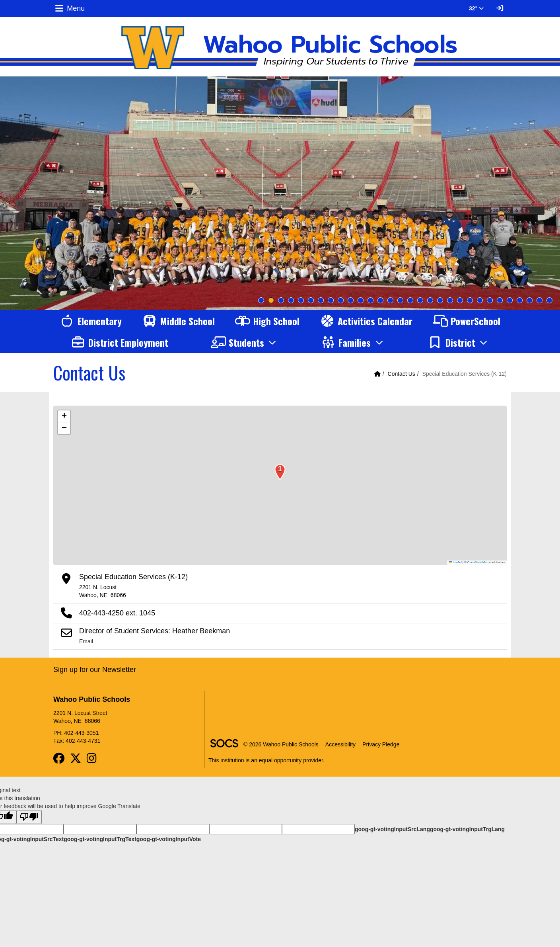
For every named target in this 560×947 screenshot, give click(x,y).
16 (410, 300)
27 (520, 300)
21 (460, 300)
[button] (245, 342)
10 (351, 300)
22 (470, 300)
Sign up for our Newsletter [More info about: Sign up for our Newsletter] (95, 670)
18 (430, 300)
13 (380, 300)
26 (510, 300)
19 (440, 300)
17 (420, 300)
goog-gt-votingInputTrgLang (467, 829)
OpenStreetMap (478, 562)
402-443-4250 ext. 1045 (117, 613)
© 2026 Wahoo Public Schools (281, 744)
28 (530, 300)
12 (370, 300)
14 (390, 300)
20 (450, 300)
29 (540, 300)
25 (500, 300)
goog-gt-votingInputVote (169, 839)
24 (490, 300)
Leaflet (455, 562)
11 (361, 300)
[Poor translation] (29, 817)
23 (480, 300)
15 (400, 300)
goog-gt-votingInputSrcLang (392, 829)
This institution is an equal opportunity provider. (266, 760)
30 (549, 300)
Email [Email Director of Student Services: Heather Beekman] (86, 641)
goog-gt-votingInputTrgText (100, 839)
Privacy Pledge (381, 744)
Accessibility (340, 744)
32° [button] (476, 8)
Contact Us (402, 374)
